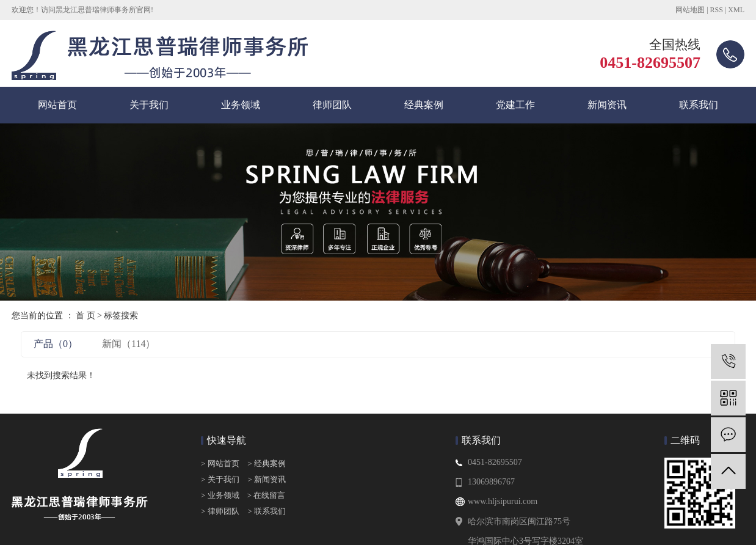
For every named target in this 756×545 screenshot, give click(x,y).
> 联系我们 (267, 511)
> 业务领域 (220, 495)
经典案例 (424, 105)
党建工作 (515, 105)
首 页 (85, 316)
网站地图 (690, 10)
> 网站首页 (221, 463)
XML (736, 10)
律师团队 (332, 105)
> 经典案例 (267, 463)
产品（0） (56, 344)
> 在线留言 (263, 495)
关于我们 (149, 105)
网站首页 (57, 105)
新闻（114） (129, 344)
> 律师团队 (220, 511)
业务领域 (241, 105)
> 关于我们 (220, 479)
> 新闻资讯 (267, 479)
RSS (717, 10)
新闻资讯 (607, 105)
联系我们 (699, 105)
